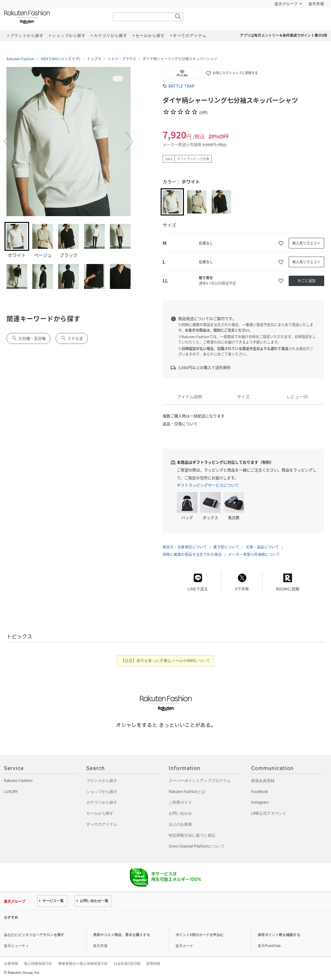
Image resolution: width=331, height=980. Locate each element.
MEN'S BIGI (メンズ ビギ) (61, 59)
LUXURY (11, 792)
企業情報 (11, 963)
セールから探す (100, 813)
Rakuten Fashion (54, 17)
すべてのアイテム (102, 824)
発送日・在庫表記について (185, 547)
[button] (8, 141)
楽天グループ (286, 4)
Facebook (260, 792)
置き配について (226, 547)
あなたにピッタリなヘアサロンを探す (34, 935)
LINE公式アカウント (269, 813)
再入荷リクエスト (306, 243)
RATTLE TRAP (182, 86)
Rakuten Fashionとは (187, 792)
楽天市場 (316, 4)
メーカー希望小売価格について (254, 554)
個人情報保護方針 (38, 963)
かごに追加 (307, 281)
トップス (94, 59)
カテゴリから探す (102, 802)
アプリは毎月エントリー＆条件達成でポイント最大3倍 (283, 35)
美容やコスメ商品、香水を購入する (122, 935)
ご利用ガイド (180, 802)
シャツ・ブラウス (122, 59)
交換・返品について (262, 547)
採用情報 (153, 963)
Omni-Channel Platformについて (197, 846)
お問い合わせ (180, 813)
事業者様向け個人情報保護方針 (83, 963)
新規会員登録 (263, 781)
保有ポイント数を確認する (279, 935)
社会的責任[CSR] (127, 963)
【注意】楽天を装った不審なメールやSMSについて (166, 661)
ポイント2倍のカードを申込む (200, 935)
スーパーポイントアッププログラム (200, 781)
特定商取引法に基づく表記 (192, 835)
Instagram (260, 802)
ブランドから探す (102, 781)
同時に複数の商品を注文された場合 (192, 554)
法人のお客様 (180, 824)
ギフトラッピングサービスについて (208, 485)
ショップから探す (102, 792)
